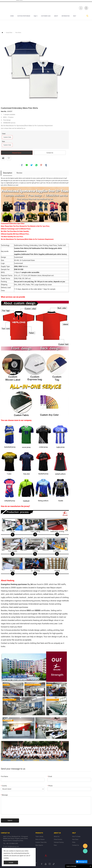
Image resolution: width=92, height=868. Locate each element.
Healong (85, 846)
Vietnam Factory (59, 842)
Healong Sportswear (48, 8)
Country (4, 786)
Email (50, 776)
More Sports (39, 845)
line (27, 165)
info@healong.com (13, 846)
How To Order (76, 837)
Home (2, 33)
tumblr (46, 165)
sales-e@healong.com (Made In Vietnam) (33, 8)
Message (4, 795)
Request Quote (17, 153)
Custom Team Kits (41, 842)
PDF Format (3, 158)
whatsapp (36, 165)
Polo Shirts (18, 33)
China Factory (58, 839)
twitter (32, 165)
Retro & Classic (40, 839)
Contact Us (50, 153)
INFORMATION (66, 26)
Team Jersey (39, 837)
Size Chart (75, 839)
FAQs (74, 842)
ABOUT (56, 26)
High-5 (36, 26)
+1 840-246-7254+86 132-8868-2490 (19, 8)
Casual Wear (9, 33)
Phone (50, 786)
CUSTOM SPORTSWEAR (24, 26)
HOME (12, 26)
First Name (4, 776)
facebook (22, 165)
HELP (75, 26)
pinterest (41, 165)
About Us (57, 837)
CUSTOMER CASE (46, 26)
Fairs (55, 845)
